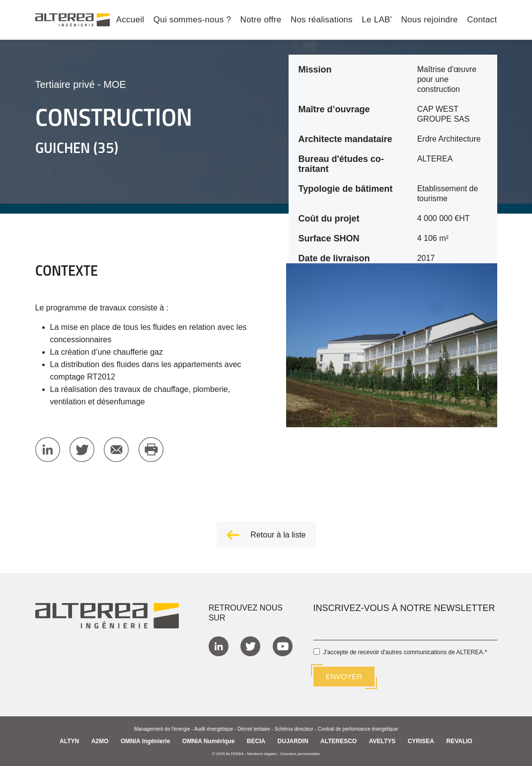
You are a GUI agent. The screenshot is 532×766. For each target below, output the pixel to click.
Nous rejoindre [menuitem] (430, 20)
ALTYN (69, 741)
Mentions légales (262, 753)
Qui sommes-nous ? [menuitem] (192, 20)
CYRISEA (421, 741)
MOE (115, 84)
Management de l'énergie (162, 728)
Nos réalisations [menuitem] (322, 20)
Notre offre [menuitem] (261, 20)
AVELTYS (382, 741)
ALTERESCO (339, 741)
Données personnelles (300, 753)
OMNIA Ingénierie (146, 741)
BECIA (256, 741)
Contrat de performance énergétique (358, 728)
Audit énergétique (214, 728)
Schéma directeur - (296, 728)
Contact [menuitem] (482, 20)
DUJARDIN (293, 741)
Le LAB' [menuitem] (377, 20)
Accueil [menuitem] (130, 20)
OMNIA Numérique (209, 741)
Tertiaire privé (65, 84)
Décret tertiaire (254, 728)
